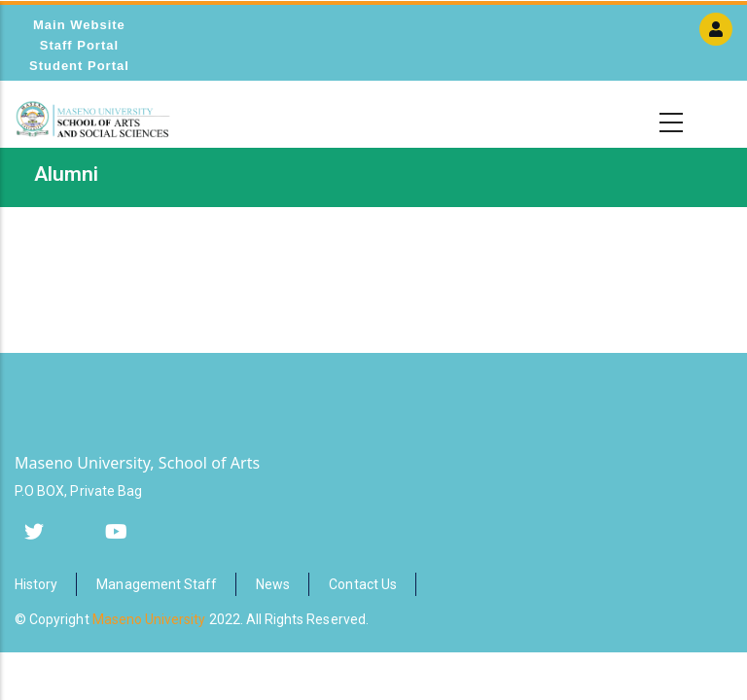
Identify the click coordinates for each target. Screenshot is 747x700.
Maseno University (149, 619)
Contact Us (363, 584)
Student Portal (79, 66)
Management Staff (157, 584)
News (273, 584)
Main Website (79, 25)
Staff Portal (79, 45)
